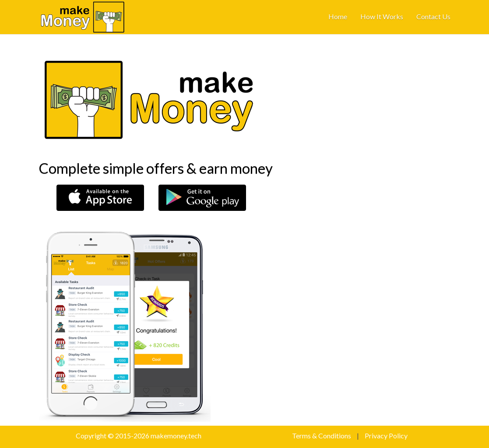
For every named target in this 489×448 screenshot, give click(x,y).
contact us (433, 16)
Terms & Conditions (322, 436)
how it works (382, 16)
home (338, 16)
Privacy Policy (386, 436)
